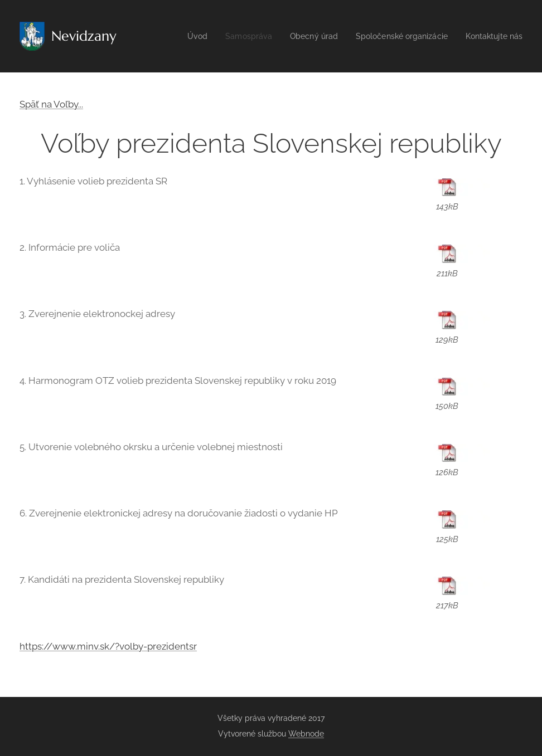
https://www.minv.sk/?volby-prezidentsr (108, 646)
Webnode (306, 734)
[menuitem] (211, 36)
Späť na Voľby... (51, 104)
